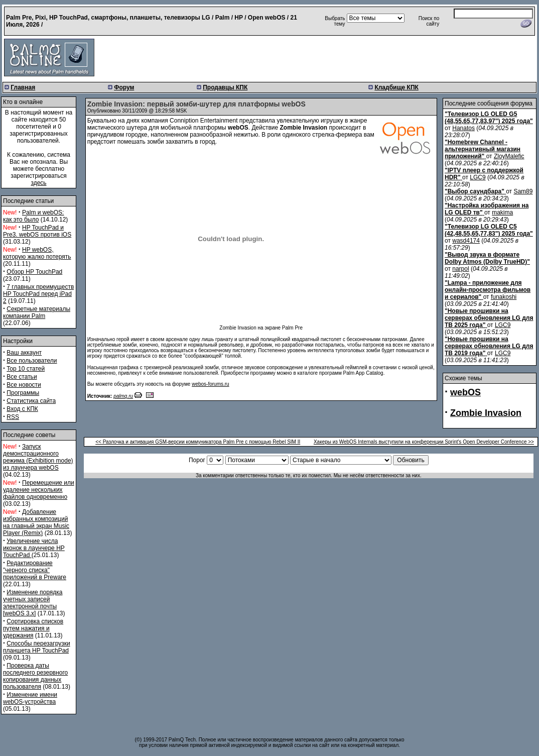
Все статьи (22, 377)
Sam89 (523, 191)
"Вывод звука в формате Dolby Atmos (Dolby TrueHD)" (487, 258)
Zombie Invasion (486, 413)
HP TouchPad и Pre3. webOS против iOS (37, 231)
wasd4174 (466, 241)
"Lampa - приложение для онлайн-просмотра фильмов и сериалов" (488, 290)
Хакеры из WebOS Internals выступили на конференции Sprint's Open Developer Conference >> (424, 442)
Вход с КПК (22, 409)
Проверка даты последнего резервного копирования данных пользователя (35, 676)
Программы (23, 393)
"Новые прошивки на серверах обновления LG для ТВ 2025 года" (489, 318)
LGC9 (478, 177)
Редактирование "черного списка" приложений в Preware (35, 570)
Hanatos (463, 128)
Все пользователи (32, 361)
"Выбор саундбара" (475, 191)
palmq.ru (123, 396)
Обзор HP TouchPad (34, 272)
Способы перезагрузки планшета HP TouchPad (37, 647)
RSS (13, 417)
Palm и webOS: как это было (33, 216)
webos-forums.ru (210, 384)
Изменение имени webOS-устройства (30, 698)
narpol (460, 269)
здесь (38, 183)
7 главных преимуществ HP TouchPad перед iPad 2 (38, 294)
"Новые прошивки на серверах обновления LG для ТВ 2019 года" (489, 346)
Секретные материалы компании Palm (37, 312)
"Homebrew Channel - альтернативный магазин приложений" (483, 149)
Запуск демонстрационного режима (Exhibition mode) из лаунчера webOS (38, 457)
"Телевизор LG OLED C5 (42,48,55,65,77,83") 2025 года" (489, 230)
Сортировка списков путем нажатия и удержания (33, 628)
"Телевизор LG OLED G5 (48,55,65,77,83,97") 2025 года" (489, 118)
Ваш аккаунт (24, 353)
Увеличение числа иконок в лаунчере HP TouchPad (34, 548)
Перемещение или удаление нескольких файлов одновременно (39, 490)
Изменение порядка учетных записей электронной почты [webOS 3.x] (33, 603)
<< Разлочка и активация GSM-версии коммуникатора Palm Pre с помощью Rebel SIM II (198, 442)
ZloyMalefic (509, 156)
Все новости (24, 385)
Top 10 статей (26, 369)
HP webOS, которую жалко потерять (37, 253)
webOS (465, 392)
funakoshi (504, 297)
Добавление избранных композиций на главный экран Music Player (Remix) (36, 522)
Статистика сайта (31, 401)
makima (502, 212)
